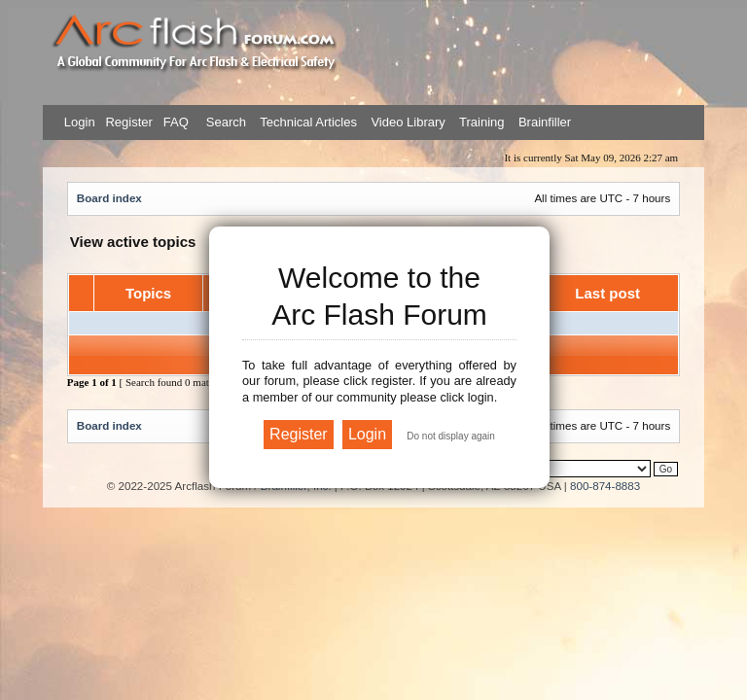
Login (80, 122)
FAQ (174, 122)
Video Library (408, 122)
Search (224, 122)
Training (481, 122)
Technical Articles (308, 122)
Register (127, 122)
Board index (109, 198)
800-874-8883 (605, 486)
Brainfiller (545, 122)
